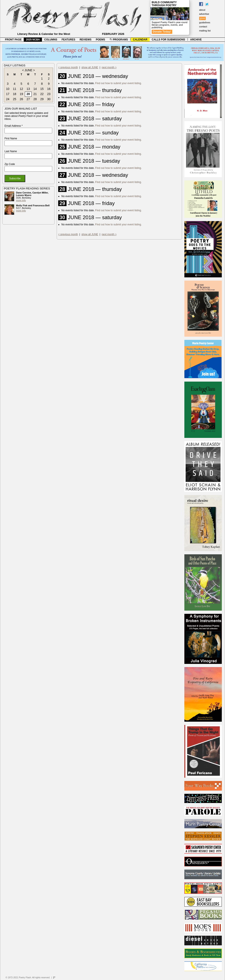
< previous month (68, 67)
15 (42, 89)
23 (49, 94)
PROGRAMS (119, 40)
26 (21, 99)
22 (42, 94)
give (202, 18)
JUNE (29, 70)
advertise (204, 14)
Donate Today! (162, 32)
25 (15, 99)
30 (49, 99)
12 (21, 89)
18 (15, 94)
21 (35, 94)
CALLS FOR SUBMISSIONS (168, 40)
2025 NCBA (33, 40)
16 (49, 89)
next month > (109, 67)
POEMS (100, 40)
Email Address (14, 126)
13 (28, 89)
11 (15, 89)
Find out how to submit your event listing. (118, 83)
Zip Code (10, 164)
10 (8, 89)
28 (35, 99)
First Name (11, 138)
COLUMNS (51, 40)
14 (35, 89)
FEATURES (68, 40)
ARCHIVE (196, 40)
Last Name (11, 151)
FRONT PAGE (13, 40)
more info (21, 200)
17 (8, 94)
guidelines (205, 22)
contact (203, 27)
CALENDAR (140, 40)
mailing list (205, 31)
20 (28, 94)
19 (21, 94)
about (202, 10)
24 (8, 99)
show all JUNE (90, 67)
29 (42, 99)
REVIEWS (85, 40)
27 (28, 99)
